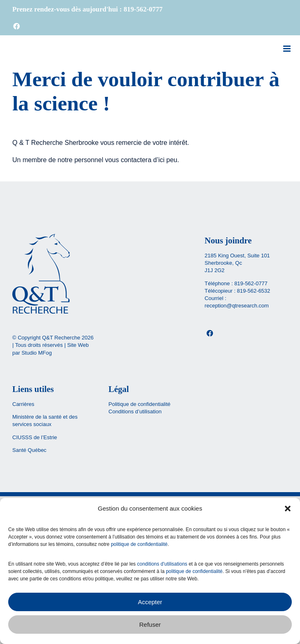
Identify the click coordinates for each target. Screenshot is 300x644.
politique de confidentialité (139, 544)
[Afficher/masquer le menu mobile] (287, 49)
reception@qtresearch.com (237, 306)
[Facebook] (210, 333)
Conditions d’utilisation (135, 411)
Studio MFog (37, 353)
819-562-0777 (251, 283)
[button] (288, 509)
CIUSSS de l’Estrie (35, 437)
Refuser (150, 625)
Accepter (150, 602)
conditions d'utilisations (162, 564)
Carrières (23, 404)
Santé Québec (29, 450)
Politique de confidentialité (139, 404)
